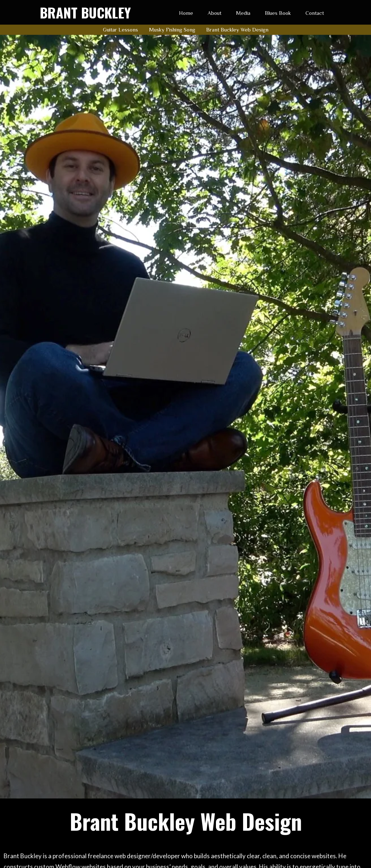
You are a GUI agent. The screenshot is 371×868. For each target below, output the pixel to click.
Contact (315, 13)
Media (243, 13)
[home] (85, 12)
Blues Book (278, 13)
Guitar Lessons (120, 30)
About (214, 13)
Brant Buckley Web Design (237, 30)
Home (186, 13)
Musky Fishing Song (172, 30)
